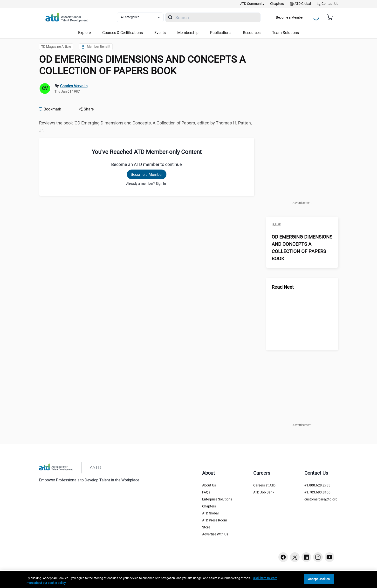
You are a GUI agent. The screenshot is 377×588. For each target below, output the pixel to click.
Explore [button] (84, 33)
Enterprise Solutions (217, 499)
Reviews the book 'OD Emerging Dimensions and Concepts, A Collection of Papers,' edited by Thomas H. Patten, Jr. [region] (145, 127)
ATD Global (210, 513)
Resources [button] (252, 33)
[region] (188, 579)
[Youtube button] (329, 557)
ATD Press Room (215, 520)
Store (206, 527)
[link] (252, 4)
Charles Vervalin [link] (74, 86)
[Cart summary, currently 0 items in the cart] (332, 17)
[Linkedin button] (306, 557)
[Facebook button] (283, 557)
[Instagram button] (318, 557)
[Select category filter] (140, 17)
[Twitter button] (295, 557)
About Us (209, 485)
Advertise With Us (215, 534)
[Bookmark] (50, 109)
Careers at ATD (264, 485)
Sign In (161, 184)
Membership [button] (188, 33)
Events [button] (160, 33)
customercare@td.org (321, 499)
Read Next (283, 287)
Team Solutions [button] (285, 33)
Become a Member (290, 17)
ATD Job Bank (264, 492)
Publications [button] (221, 33)
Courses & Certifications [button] (123, 33)
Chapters (209, 506)
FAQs (206, 492)
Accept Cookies (319, 579)
